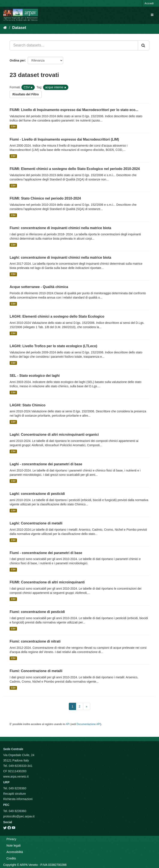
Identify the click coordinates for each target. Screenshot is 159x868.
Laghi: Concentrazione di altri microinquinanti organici (54, 435)
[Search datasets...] (74, 45)
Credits (11, 858)
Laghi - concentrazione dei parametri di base (46, 464)
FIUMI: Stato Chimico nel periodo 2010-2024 (45, 198)
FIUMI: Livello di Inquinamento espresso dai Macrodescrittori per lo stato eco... (74, 110)
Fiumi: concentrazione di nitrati (35, 641)
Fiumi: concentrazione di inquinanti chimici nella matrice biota (60, 228)
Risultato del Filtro (26, 94)
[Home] (5, 28)
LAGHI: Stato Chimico (28, 405)
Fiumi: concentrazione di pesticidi (37, 612)
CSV (13, 127)
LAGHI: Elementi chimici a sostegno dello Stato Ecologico (57, 316)
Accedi (149, 3)
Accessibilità (15, 852)
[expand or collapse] (152, 15)
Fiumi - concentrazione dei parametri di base (46, 553)
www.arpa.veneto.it (16, 776)
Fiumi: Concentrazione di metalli (36, 671)
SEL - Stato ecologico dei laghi (35, 376)
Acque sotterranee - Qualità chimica (39, 287)
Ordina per (17, 60)
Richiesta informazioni (18, 799)
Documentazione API (88, 724)
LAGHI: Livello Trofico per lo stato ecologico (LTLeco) (53, 346)
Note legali (13, 845)
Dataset (19, 28)
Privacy (11, 839)
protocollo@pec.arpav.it (19, 816)
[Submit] (144, 45)
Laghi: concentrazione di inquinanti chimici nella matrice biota (60, 258)
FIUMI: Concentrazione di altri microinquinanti (47, 582)
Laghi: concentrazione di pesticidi (37, 494)
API (68, 724)
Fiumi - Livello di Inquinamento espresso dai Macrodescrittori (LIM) (64, 139)
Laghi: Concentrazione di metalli (36, 523)
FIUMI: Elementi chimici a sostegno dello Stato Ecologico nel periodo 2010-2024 (75, 169)
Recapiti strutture (15, 794)
